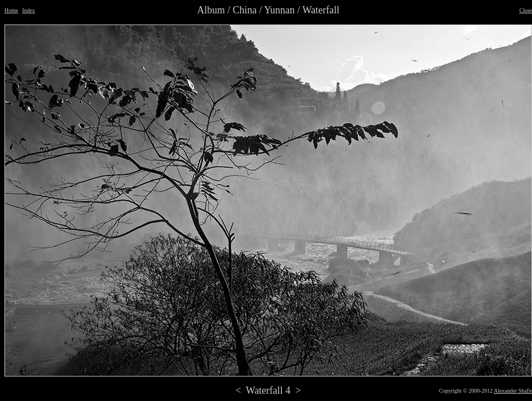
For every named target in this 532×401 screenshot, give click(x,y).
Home (11, 10)
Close (526, 10)
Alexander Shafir (513, 391)
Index (29, 10)
